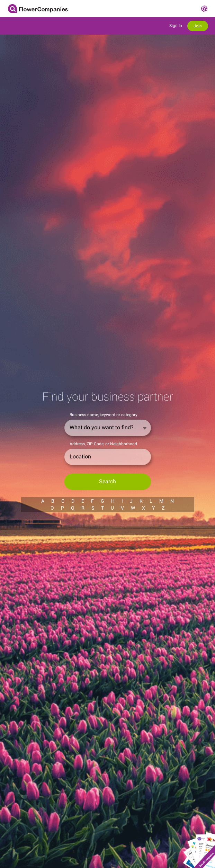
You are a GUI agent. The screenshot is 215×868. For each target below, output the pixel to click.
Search (107, 481)
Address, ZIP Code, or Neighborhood (103, 444)
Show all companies (199, 847)
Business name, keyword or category (104, 415)
